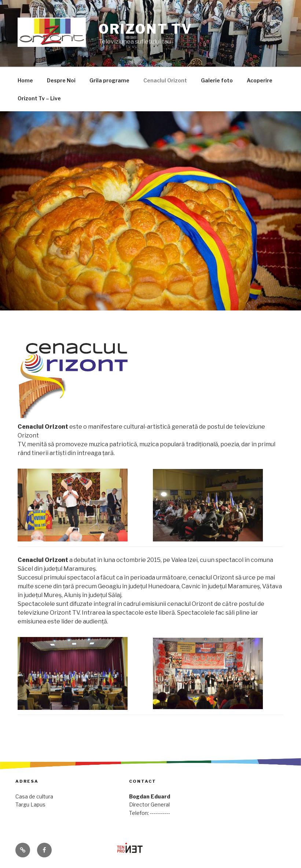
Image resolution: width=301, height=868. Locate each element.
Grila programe (109, 80)
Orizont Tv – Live (39, 98)
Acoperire (260, 80)
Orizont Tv (146, 29)
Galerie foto (217, 80)
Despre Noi (61, 80)
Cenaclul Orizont (165, 80)
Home (25, 80)
